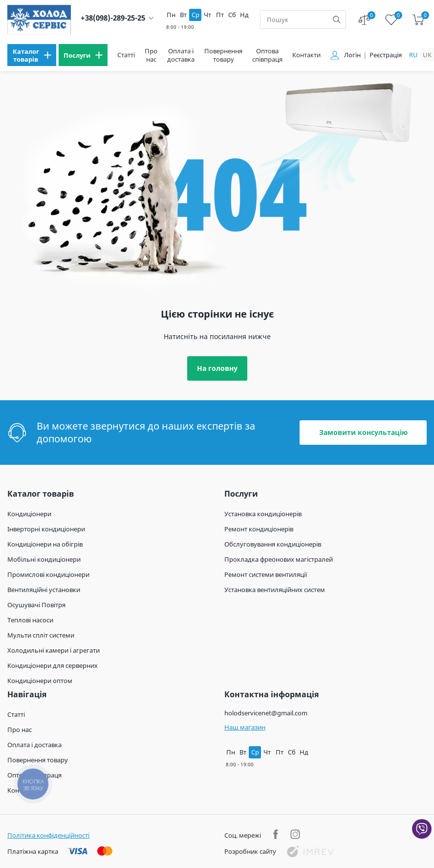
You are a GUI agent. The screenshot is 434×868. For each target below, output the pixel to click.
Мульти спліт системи (41, 635)
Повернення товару (223, 55)
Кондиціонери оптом (40, 681)
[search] (337, 20)
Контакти (306, 55)
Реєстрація (386, 55)
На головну (217, 368)
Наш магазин (245, 727)
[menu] (32, 55)
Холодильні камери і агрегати (54, 650)
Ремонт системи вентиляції (266, 574)
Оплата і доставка (181, 55)
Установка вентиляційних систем (275, 590)
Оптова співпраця (267, 55)
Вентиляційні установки (44, 590)
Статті (126, 55)
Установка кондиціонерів (263, 514)
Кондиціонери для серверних (53, 665)
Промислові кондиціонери (48, 574)
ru (413, 55)
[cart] (418, 20)
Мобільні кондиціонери (44, 559)
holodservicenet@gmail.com (266, 713)
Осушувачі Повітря (36, 605)
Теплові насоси (30, 620)
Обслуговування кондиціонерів (273, 544)
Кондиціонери (29, 514)
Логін (352, 55)
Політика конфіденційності (48, 835)
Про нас (151, 55)
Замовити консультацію (363, 432)
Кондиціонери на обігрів (45, 544)
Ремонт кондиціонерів (259, 529)
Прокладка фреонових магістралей (279, 559)
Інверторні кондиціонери (46, 529)
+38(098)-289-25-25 (113, 18)
